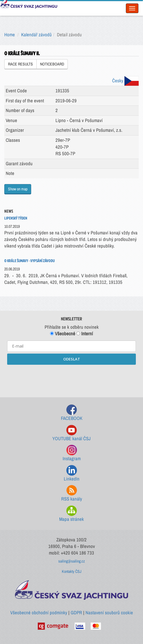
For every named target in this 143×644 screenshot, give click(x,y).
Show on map (18, 189)
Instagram (72, 453)
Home (10, 35)
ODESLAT (72, 359)
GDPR (76, 613)
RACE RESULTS (20, 64)
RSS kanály (72, 494)
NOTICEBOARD (52, 64)
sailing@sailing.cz (72, 561)
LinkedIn (72, 473)
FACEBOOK (72, 413)
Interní (85, 334)
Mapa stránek (71, 514)
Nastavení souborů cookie (109, 613)
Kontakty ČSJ (72, 571)
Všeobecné (63, 334)
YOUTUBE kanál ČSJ (71, 433)
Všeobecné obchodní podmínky (39, 613)
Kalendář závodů (36, 35)
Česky (125, 81)
